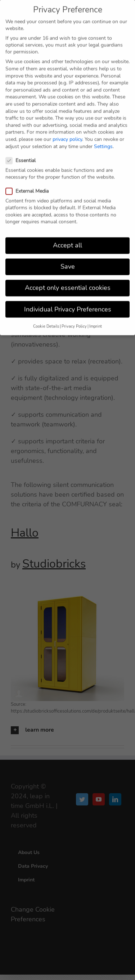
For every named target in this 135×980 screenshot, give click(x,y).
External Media (30, 186)
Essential (24, 155)
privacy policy (67, 134)
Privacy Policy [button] (74, 321)
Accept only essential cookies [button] (68, 283)
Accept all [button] (67, 240)
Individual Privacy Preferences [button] (68, 304)
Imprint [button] (96, 321)
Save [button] (68, 261)
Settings (103, 141)
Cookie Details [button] (46, 321)
